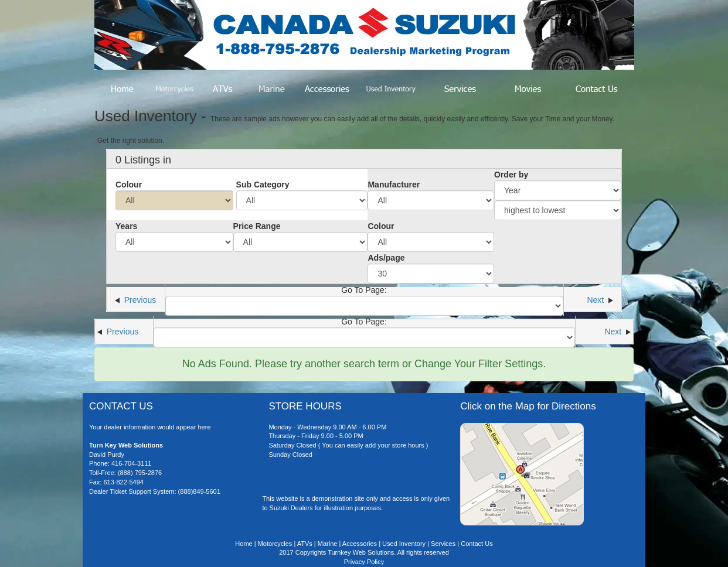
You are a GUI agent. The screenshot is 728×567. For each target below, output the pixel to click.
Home (244, 544)
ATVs (305, 544)
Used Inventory (404, 544)
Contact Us (477, 544)
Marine (328, 544)
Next (600, 300)
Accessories (360, 544)
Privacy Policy (364, 562)
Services (443, 544)
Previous (135, 300)
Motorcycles (275, 544)
